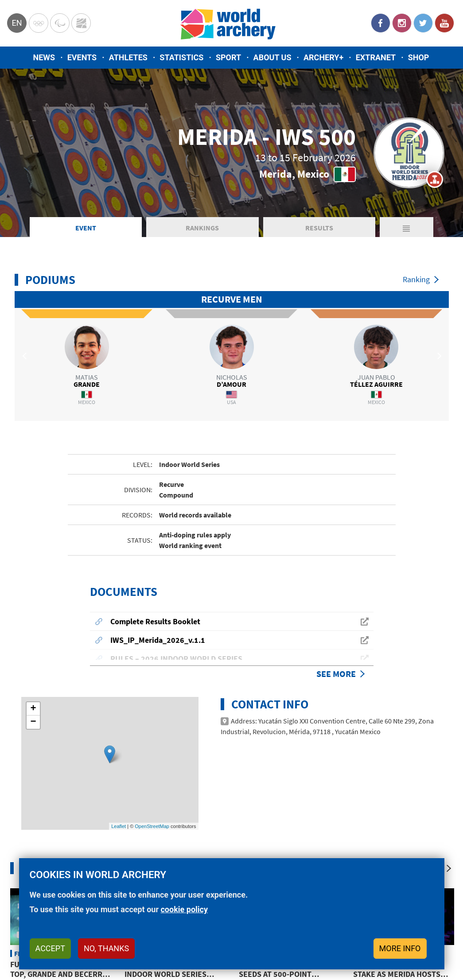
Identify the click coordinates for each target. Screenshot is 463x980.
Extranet (376, 57)
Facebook (381, 23)
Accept (50, 948)
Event (86, 228)
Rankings (202, 228)
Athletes (128, 57)
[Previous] (431, 781)
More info (400, 948)
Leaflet (119, 739)
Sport (228, 57)
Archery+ (323, 57)
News (44, 57)
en (17, 23)
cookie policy (184, 909)
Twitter (423, 23)
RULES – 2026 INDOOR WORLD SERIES (176, 571)
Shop (419, 57)
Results (319, 228)
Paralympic (60, 23)
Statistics (181, 57)
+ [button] (33, 622)
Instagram (402, 23)
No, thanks (106, 948)
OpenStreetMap (152, 739)
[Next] (449, 781)
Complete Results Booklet (155, 534)
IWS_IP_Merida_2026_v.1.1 (158, 553)
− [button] (33, 635)
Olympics (39, 23)
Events (82, 57)
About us (272, 57)
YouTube (444, 23)
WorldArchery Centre (81, 23)
